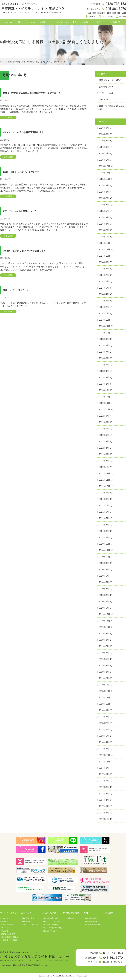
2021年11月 (104, 481)
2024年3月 (104, 302)
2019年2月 (104, 679)
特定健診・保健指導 (51, 926)
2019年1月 (104, 686)
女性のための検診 (81, 23)
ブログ (102, 100)
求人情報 (122, 17)
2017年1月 (104, 820)
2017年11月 (104, 763)
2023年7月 (104, 353)
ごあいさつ (6, 919)
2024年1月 (104, 314)
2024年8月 (104, 270)
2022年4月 (104, 449)
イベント (103, 94)
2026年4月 (104, 142)
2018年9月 (104, 711)
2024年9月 (104, 263)
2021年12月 (104, 475)
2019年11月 (104, 622)
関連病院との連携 (8, 935)
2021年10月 (104, 487)
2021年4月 (104, 526)
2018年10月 (104, 705)
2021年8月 (104, 500)
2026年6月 (104, 129)
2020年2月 (104, 603)
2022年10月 (104, 411)
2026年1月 (104, 161)
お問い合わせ (107, 17)
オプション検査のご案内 (53, 929)
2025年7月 (104, 199)
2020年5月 (104, 583)
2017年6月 (104, 788)
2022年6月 (104, 436)
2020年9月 (104, 564)
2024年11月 (104, 250)
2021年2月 (104, 539)
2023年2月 (104, 385)
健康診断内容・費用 (51, 919)
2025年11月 (104, 174)
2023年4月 (104, 372)
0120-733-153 (115, 4)
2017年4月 (104, 801)
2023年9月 (104, 340)
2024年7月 (104, 276)
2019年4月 (104, 667)
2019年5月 (104, 660)
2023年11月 (104, 327)
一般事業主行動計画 (9, 941)
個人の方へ (6, 929)
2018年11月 (104, 699)
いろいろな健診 (63, 23)
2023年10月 (104, 334)
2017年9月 (104, 769)
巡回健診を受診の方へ (94, 926)
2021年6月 (104, 513)
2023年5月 (104, 366)
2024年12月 (104, 244)
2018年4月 (104, 743)
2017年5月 (104, 795)
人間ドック (45, 23)
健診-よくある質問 (50, 932)
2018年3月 (104, 750)
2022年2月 (104, 462)
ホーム (9, 23)
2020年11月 (104, 551)
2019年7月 (104, 647)
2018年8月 (104, 718)
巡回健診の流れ (91, 922)
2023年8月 (104, 347)
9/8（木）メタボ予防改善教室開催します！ (31, 134)
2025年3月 (104, 225)
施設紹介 (5, 922)
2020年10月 (104, 558)
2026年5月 (104, 135)
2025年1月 (104, 238)
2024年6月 (104, 282)
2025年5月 (104, 212)
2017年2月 (104, 814)
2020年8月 (104, 571)
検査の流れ (27, 922)
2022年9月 (104, 417)
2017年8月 (104, 775)
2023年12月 (104, 321)
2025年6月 (104, 206)
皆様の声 (116, 23)
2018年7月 (104, 724)
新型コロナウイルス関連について (25, 214)
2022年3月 (104, 455)
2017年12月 (104, 756)
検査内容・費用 (28, 919)
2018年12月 (104, 692)
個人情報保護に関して (10, 938)
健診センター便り (107, 81)
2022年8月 (104, 423)
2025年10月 (104, 180)
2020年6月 (104, 577)
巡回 (98, 23)
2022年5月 (104, 443)
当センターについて (27, 23)
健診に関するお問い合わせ (111, 964)
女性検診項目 (69, 919)
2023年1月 (104, 391)
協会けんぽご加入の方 (52, 922)
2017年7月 (104, 782)
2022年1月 (104, 468)
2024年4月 (104, 295)
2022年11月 (104, 404)
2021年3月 (104, 532)
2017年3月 (104, 807)
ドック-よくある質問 (30, 926)
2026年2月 (104, 154)
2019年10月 (104, 628)
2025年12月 (104, 167)
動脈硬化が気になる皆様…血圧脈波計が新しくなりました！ (42, 94)
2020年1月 (104, 609)
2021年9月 (104, 494)
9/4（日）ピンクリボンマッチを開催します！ (33, 254)
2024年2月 (104, 308)
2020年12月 (104, 545)
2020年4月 (104, 590)
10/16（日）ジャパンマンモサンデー (27, 174)
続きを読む (9, 119)
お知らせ (103, 88)
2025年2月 (104, 231)
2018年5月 (104, 737)
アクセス (93, 17)
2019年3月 (104, 673)
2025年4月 (104, 218)
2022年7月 (104, 430)
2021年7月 (104, 507)
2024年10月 (104, 257)
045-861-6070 (115, 9)
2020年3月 (104, 596)
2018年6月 (104, 731)
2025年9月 (104, 186)
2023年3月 (104, 379)
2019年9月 (104, 635)
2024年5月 (104, 289)
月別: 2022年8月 (72, 63)
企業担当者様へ (7, 926)
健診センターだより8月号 (20, 294)
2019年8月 (104, 641)
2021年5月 (104, 519)
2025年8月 (104, 193)
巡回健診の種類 (91, 919)
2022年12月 (104, 398)
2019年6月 (104, 654)
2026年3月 (104, 148)
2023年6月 (104, 359)
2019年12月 (104, 615)
